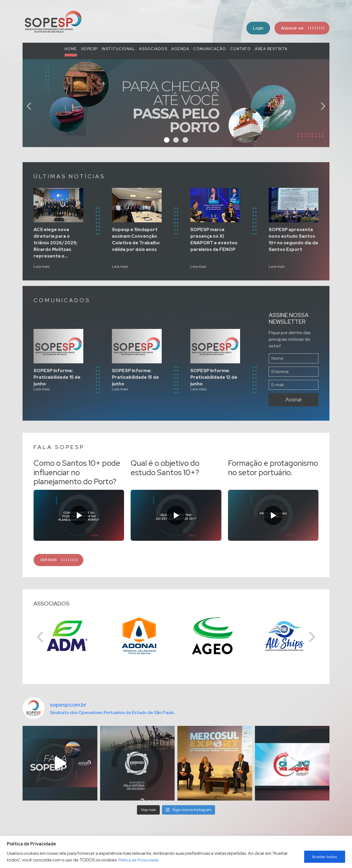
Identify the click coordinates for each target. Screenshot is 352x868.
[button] (167, 140)
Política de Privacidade (139, 860)
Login (258, 28)
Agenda (180, 49)
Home (71, 49)
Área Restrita (271, 49)
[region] (176, 852)
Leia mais (42, 267)
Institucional (119, 49)
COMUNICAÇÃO (210, 49)
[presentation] (29, 105)
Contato (241, 49)
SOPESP (89, 49)
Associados (153, 49)
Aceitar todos (325, 857)
